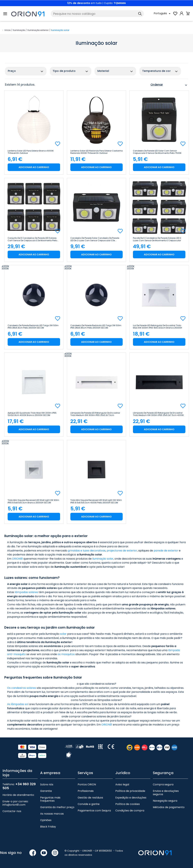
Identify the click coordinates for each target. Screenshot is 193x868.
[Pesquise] (97, 14)
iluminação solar (103, 559)
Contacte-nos (12, 811)
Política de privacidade (130, 791)
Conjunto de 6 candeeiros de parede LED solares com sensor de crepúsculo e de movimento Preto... (33, 239)
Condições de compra (130, 811)
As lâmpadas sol (18, 704)
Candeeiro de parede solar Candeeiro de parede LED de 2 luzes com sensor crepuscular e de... (95, 239)
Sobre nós (47, 784)
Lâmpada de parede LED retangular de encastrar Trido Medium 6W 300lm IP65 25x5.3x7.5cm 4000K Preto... (158, 414)
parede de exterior (166, 551)
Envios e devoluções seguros (166, 793)
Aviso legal (122, 784)
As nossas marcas (52, 814)
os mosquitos (66, 654)
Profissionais (86, 791)
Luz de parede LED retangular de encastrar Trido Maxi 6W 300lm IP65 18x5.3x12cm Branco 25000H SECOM (157, 327)
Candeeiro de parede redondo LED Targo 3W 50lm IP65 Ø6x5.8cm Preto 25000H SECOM (33, 327)
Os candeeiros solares (22, 688)
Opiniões (46, 820)
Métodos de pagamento (169, 807)
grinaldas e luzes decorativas (87, 551)
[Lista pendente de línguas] (163, 14)
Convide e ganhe (89, 804)
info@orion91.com (14, 805)
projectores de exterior (122, 551)
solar (63, 634)
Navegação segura (165, 801)
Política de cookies (128, 804)
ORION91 (17, 559)
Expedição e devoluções (131, 798)
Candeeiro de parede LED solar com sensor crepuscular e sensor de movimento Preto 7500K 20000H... (157, 152)
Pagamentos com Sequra (94, 811)
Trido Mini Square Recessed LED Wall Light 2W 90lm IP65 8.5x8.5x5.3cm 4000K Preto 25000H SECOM (96, 501)
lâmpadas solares (26, 592)
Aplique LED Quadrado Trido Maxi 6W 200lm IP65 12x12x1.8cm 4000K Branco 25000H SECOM (32, 414)
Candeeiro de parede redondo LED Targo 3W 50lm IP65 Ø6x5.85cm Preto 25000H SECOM (96, 327)
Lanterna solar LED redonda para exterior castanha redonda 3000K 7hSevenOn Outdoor (96, 152)
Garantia (46, 791)
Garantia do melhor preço (57, 807)
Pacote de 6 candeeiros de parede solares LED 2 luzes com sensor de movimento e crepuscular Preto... (157, 239)
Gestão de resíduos (90, 798)
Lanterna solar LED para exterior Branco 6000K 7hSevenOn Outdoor (31, 152)
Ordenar (169, 85)
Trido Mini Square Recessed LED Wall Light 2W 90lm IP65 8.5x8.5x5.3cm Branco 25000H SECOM (33, 501)
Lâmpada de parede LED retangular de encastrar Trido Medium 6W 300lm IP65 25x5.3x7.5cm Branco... (95, 414)
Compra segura (163, 784)
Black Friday (48, 827)
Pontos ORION (87, 784)
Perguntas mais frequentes (50, 799)
